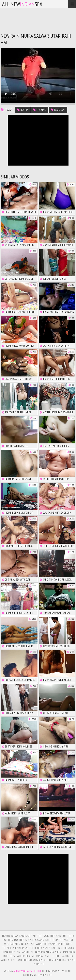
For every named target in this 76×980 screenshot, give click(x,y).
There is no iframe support (38, 140)
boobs (23, 110)
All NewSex (22, 4)
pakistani (58, 110)
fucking (40, 110)
